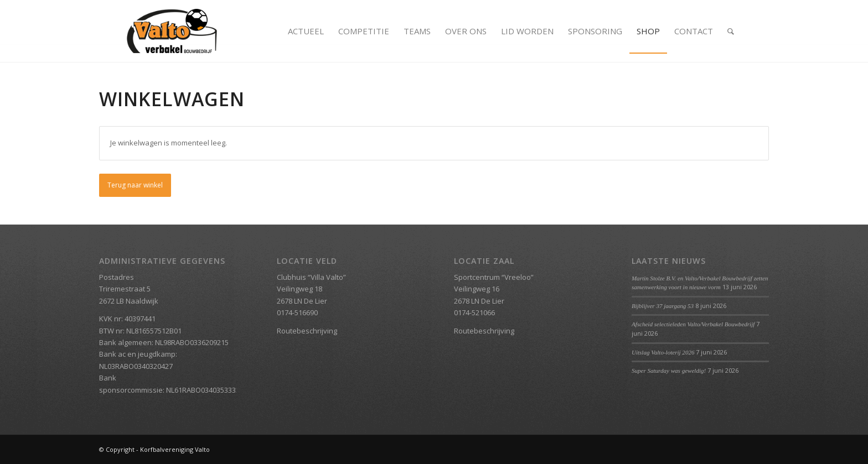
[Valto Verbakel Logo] (172, 31)
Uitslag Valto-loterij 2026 (663, 352)
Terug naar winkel (135, 185)
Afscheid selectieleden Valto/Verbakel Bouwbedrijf (693, 324)
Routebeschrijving (307, 331)
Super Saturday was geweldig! (669, 371)
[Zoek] (731, 31)
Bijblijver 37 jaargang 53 (663, 306)
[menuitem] (306, 31)
